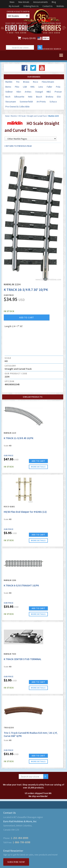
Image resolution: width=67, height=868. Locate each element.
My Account (14, 6)
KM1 (33, 87)
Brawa (26, 82)
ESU (59, 97)
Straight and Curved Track (37, 116)
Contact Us (47, 6)
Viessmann (11, 102)
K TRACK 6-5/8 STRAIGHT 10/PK (21, 585)
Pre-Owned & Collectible (17, 107)
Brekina (50, 97)
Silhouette (19, 97)
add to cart (27, 317)
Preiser (58, 92)
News (12, 2)
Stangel (39, 92)
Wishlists (60, 6)
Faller (50, 87)
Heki (30, 97)
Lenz (41, 87)
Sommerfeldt (26, 102)
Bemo (8, 87)
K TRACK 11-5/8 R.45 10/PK (19, 438)
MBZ (49, 92)
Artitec (28, 92)
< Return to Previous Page (18, 146)
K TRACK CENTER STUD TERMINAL (23, 659)
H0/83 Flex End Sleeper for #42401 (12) (25, 512)
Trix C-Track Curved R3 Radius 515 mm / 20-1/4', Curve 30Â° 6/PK (31, 734)
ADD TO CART (38, 461)
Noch (8, 97)
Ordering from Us (31, 6)
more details (38, 467)
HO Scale (22, 116)
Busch (39, 97)
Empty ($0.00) (29, 38)
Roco (36, 82)
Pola (58, 87)
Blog (54, 2)
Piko (17, 87)
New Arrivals (24, 2)
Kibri (19, 92)
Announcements (40, 2)
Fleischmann (48, 82)
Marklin (9, 82)
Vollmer (9, 92)
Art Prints (41, 102)
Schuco (53, 102)
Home (7, 116)
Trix (18, 82)
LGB (25, 87)
